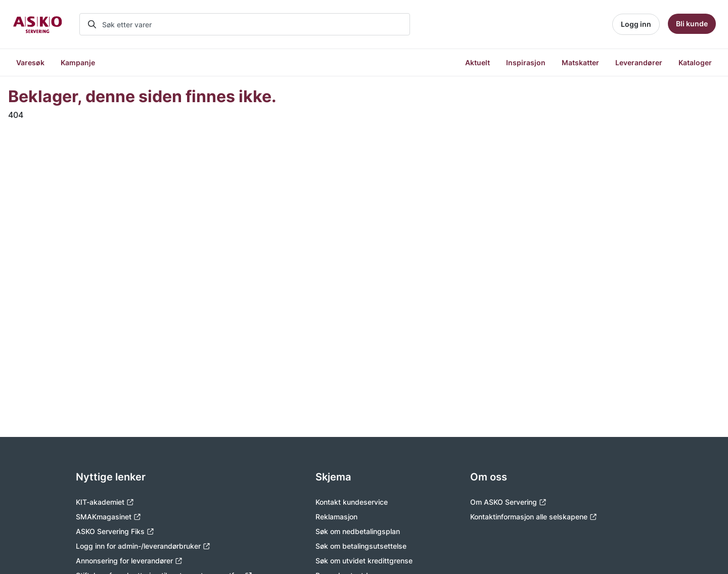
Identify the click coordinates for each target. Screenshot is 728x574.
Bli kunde (692, 24)
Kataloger (695, 62)
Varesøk (30, 62)
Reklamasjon (336, 517)
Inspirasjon (526, 62)
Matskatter (580, 62)
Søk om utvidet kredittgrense (364, 561)
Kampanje (78, 62)
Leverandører (639, 62)
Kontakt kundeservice (352, 502)
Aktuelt (477, 62)
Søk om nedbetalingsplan (358, 531)
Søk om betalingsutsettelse (361, 546)
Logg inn (636, 24)
